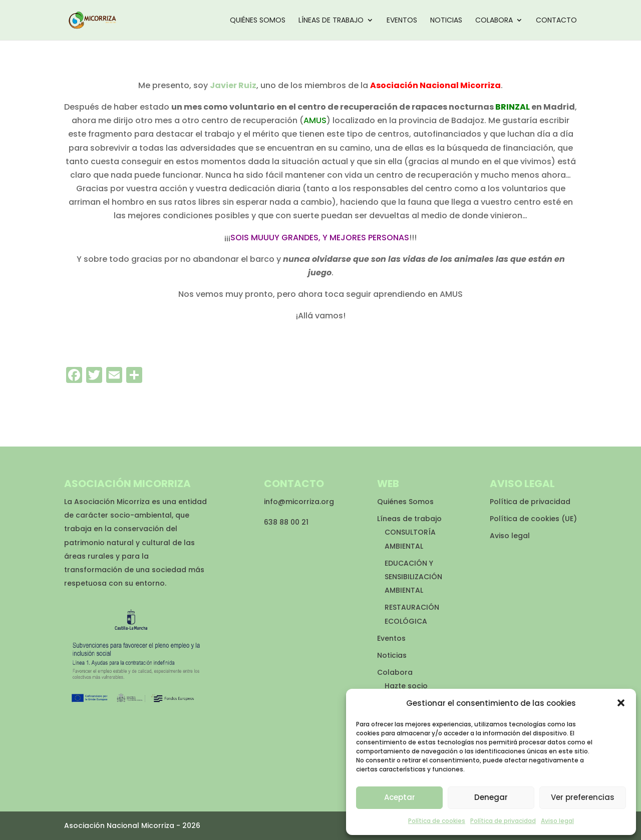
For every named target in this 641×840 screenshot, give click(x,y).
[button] (621, 703)
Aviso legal (557, 821)
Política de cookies (437, 821)
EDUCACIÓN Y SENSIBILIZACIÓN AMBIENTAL (413, 577)
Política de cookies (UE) (533, 519)
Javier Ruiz (233, 85)
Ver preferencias (583, 797)
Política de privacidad (503, 821)
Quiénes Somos (258, 21)
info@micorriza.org (299, 502)
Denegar (491, 797)
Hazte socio (406, 686)
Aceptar (400, 797)
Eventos (402, 21)
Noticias (446, 21)
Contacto (556, 21)
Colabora (494, 21)
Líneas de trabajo (331, 21)
